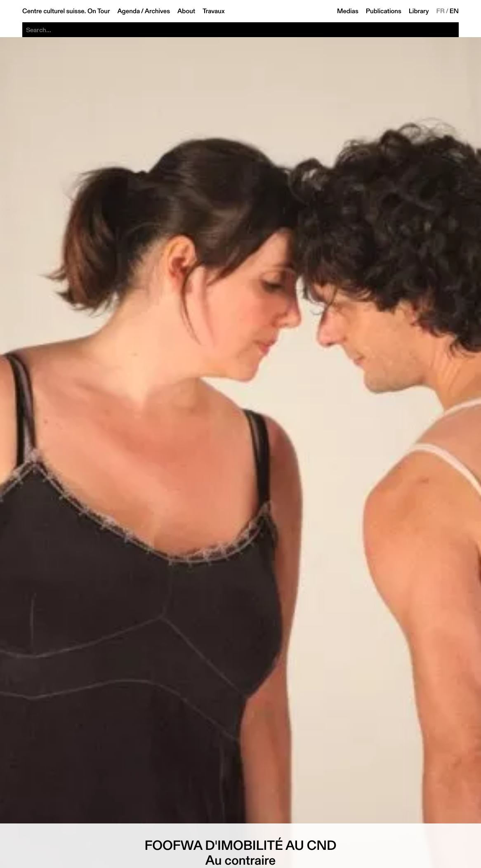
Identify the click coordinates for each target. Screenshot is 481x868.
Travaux (213, 11)
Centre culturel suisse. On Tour (66, 11)
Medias (348, 11)
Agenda (129, 11)
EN (454, 11)
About (186, 11)
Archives (157, 11)
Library (419, 11)
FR (441, 11)
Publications (384, 11)
